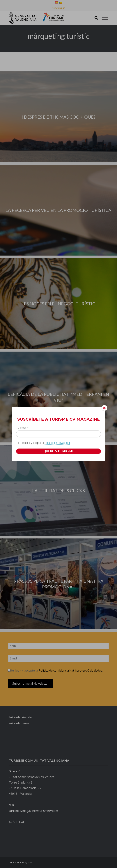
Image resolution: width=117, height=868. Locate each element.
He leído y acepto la (45, 443)
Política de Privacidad (57, 443)
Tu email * (22, 427)
